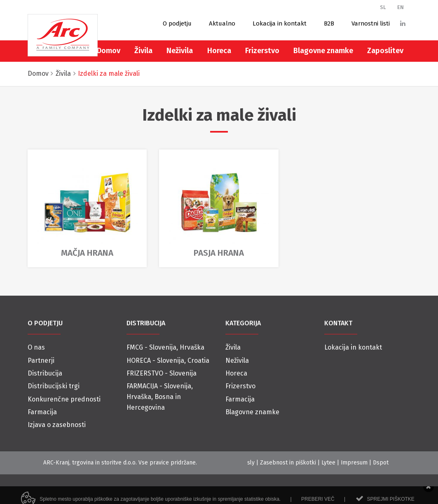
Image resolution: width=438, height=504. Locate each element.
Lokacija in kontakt (280, 23)
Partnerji (41, 360)
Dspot (381, 463)
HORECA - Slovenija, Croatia (168, 360)
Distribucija (45, 373)
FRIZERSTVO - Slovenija (162, 373)
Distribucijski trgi (54, 386)
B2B (329, 23)
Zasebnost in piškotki (288, 463)
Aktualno (222, 23)
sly (251, 463)
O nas (36, 347)
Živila (143, 51)
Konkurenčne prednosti (64, 399)
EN (401, 7)
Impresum (354, 463)
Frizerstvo (262, 51)
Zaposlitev (385, 51)
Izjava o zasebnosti (57, 425)
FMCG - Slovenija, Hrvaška (165, 347)
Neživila (180, 51)
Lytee (328, 463)
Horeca (219, 51)
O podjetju (177, 23)
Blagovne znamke (323, 51)
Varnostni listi (371, 23)
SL (383, 7)
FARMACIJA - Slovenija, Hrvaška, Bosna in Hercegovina (160, 397)
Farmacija (42, 412)
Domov (109, 51)
